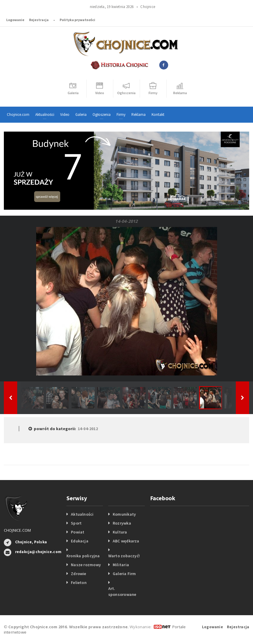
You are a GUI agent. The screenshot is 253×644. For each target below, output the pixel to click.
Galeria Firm (124, 574)
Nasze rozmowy (86, 565)
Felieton (79, 583)
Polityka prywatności (78, 20)
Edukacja (80, 541)
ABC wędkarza (126, 541)
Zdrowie (78, 574)
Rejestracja (39, 20)
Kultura (120, 532)
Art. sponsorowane (122, 591)
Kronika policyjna (83, 556)
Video (65, 115)
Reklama (139, 115)
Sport (76, 523)
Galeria (81, 115)
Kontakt (158, 115)
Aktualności (82, 514)
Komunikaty (124, 514)
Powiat (78, 532)
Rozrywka (122, 523)
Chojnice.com (18, 115)
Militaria (121, 565)
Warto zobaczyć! (124, 556)
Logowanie (15, 20)
